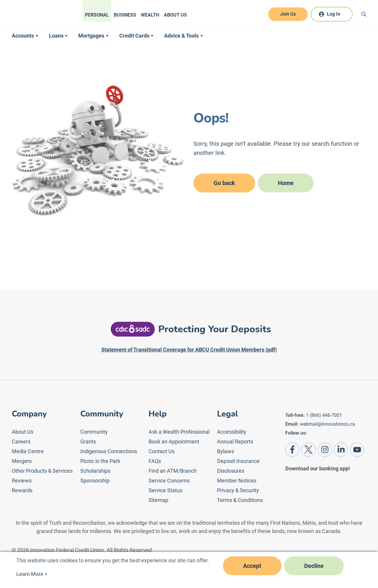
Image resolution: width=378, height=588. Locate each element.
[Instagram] (325, 450)
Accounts (23, 36)
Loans (56, 36)
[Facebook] (292, 450)
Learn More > (32, 574)
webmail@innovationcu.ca (327, 424)
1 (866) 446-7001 (324, 415)
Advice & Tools (181, 36)
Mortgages (91, 36)
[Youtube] (357, 450)
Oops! (211, 118)
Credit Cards (134, 36)
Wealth (150, 15)
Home (286, 183)
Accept (252, 566)
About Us (175, 15)
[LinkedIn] (341, 450)
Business (125, 15)
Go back (224, 183)
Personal (97, 15)
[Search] (364, 14)
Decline (314, 566)
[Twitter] (309, 450)
